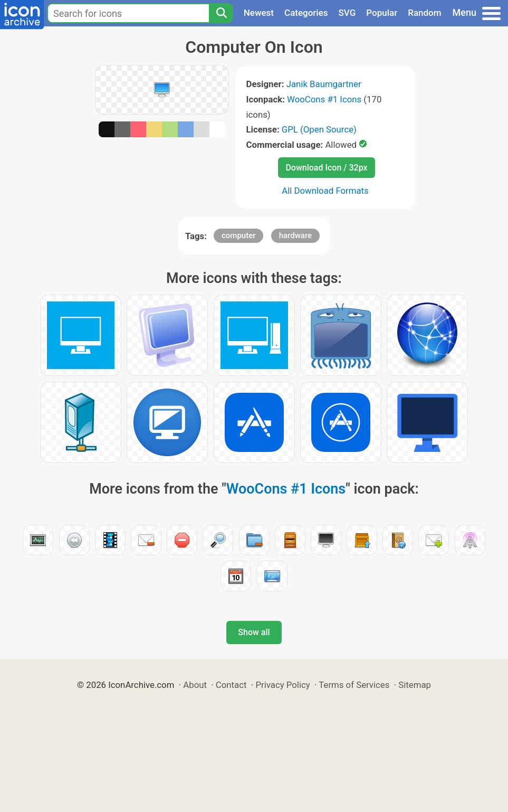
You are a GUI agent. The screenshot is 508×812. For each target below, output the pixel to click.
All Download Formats (325, 191)
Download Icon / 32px (326, 168)
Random (424, 13)
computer (239, 235)
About (195, 685)
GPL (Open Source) (319, 129)
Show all (254, 632)
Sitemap (415, 685)
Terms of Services (354, 685)
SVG (347, 13)
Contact (231, 685)
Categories (306, 13)
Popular (382, 13)
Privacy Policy (282, 685)
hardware (295, 235)
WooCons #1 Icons (324, 99)
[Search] (221, 13)
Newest (259, 13)
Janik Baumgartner (324, 84)
